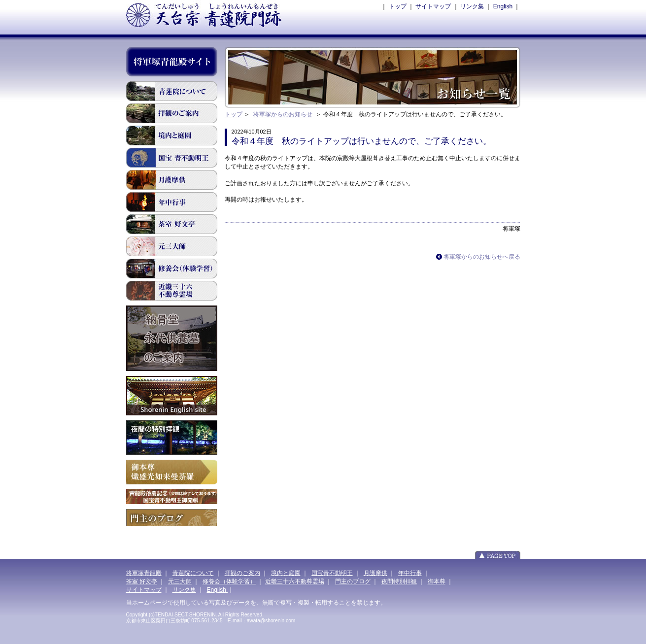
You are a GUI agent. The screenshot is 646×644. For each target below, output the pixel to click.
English (503, 6)
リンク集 (472, 6)
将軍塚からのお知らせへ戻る (482, 257)
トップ (398, 6)
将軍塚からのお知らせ (283, 114)
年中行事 (410, 573)
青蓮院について (172, 91)
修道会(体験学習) (172, 269)
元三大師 (172, 246)
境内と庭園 (172, 136)
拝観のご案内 (172, 113)
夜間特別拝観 (399, 581)
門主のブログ (353, 581)
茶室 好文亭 (172, 224)
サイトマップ (433, 6)
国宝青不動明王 (172, 158)
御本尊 (437, 581)
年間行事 (172, 202)
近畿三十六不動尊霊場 (172, 291)
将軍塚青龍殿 (144, 573)
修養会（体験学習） (229, 581)
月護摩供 (172, 180)
